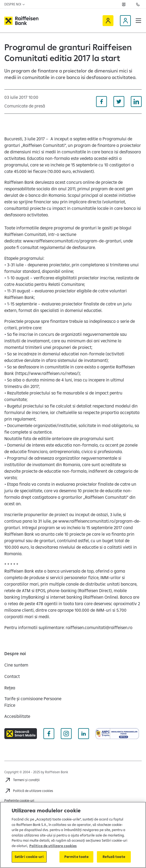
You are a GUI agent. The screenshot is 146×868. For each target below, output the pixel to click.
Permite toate (77, 857)
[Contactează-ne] (138, 4)
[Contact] (12, 676)
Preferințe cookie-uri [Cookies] (19, 801)
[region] (73, 835)
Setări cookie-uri (29, 857)
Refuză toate (114, 857)
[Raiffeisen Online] (108, 21)
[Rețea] (124, 4)
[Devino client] (125, 21)
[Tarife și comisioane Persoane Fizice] (36, 702)
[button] (138, 21)
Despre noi (15, 4)
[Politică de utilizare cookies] (29, 791)
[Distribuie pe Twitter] (119, 102)
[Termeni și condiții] (22, 780)
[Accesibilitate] (17, 716)
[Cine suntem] (16, 665)
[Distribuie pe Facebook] (101, 102)
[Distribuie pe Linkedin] (136, 102)
